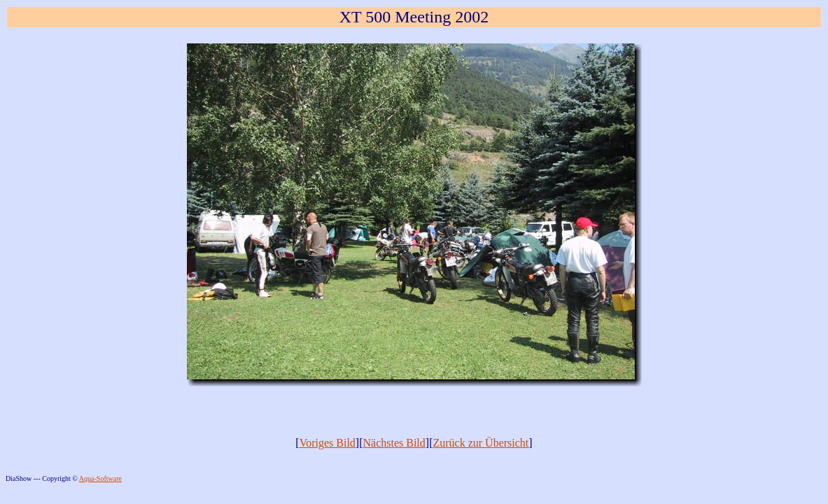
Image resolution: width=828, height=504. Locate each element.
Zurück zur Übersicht (480, 443)
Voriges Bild (328, 443)
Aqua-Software (100, 478)
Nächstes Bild (394, 443)
